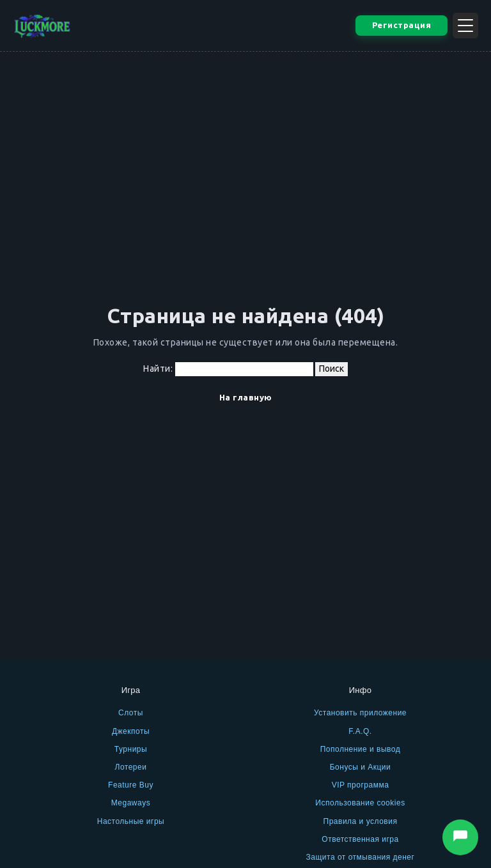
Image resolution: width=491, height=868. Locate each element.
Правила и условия (361, 821)
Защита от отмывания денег (361, 857)
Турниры (131, 749)
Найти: (158, 369)
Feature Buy (131, 785)
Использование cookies (360, 803)
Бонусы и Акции (361, 767)
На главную (246, 397)
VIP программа (361, 785)
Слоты (131, 713)
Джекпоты (131, 731)
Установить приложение (360, 713)
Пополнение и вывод (361, 749)
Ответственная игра (360, 839)
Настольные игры (131, 821)
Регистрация (402, 25)
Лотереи (131, 767)
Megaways (131, 803)
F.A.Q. (360, 731)
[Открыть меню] (465, 26)
